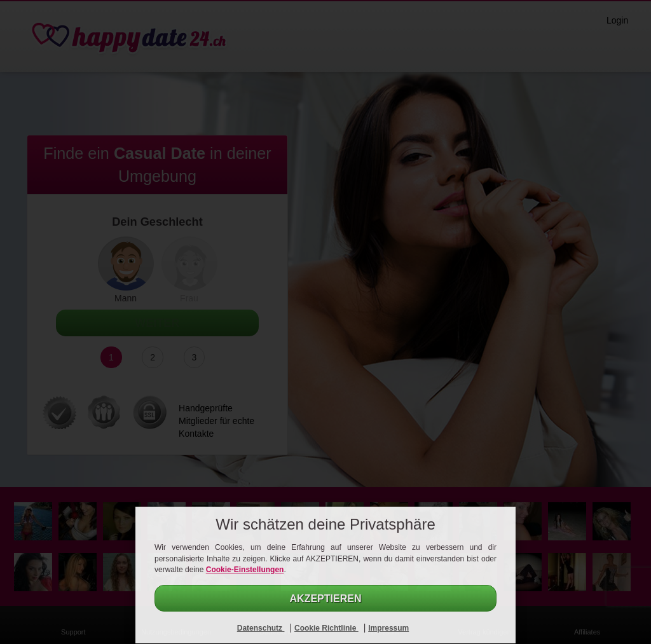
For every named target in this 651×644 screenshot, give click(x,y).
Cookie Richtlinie (326, 628)
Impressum (388, 628)
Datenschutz (261, 628)
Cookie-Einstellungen (245, 570)
